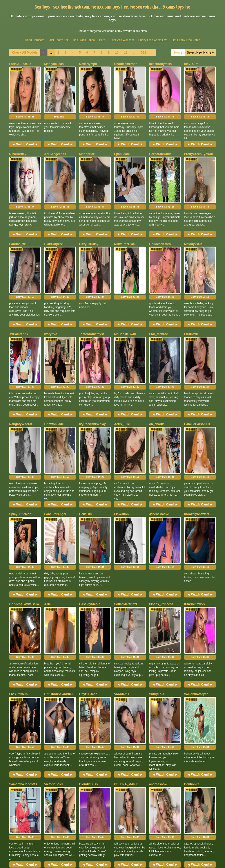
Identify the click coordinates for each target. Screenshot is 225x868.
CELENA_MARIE (126, 602)
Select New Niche (200, 52)
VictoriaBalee (54, 602)
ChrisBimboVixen (197, 669)
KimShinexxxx (195, 467)
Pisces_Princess (161, 467)
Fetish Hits (104, 858)
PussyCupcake (20, 64)
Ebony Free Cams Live (153, 40)
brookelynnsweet (197, 400)
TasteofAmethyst (92, 265)
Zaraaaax (156, 669)
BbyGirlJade (88, 534)
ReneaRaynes (54, 669)
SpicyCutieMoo (20, 400)
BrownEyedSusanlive (60, 736)
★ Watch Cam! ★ (25, 121)
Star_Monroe (159, 265)
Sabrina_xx (17, 198)
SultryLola (157, 534)
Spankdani (122, 131)
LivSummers (18, 534)
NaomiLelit (87, 669)
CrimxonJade (54, 333)
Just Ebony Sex (59, 40)
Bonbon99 (192, 602)
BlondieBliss (88, 602)
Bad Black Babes (84, 40)
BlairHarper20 (54, 198)
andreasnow (158, 602)
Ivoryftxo (51, 265)
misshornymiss (161, 64)
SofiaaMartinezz (126, 467)
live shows (177, 826)
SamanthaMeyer (196, 534)
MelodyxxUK (193, 198)
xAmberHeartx (20, 669)
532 (144, 52)
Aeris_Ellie (122, 333)
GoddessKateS (160, 198)
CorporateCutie (160, 131)
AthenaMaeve (159, 400)
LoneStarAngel (55, 400)
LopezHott (122, 669)
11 (126, 52)
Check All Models (25, 52)
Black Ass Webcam (122, 40)
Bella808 (85, 400)
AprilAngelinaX (55, 131)
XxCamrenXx (19, 265)
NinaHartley (18, 131)
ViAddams (122, 534)
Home (178, 52)
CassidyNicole (90, 467)
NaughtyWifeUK (21, 333)
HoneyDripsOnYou (93, 736)
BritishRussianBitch (59, 534)
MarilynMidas (54, 64)
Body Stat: (25, 94)
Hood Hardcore (35, 40)
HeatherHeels (19, 736)
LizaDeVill (191, 265)
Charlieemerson (126, 64)
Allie (47, 467)
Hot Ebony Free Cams (186, 40)
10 (117, 52)
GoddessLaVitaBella (24, 467)
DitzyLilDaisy (89, 198)
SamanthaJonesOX (23, 602)
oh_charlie (157, 333)
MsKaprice (87, 131)
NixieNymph (88, 64)
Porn (102, 40)
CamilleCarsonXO (197, 333)
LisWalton (121, 400)
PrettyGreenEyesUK (199, 131)
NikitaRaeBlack (125, 198)
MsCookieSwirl (125, 265)
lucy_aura (191, 64)
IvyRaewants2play (92, 333)
